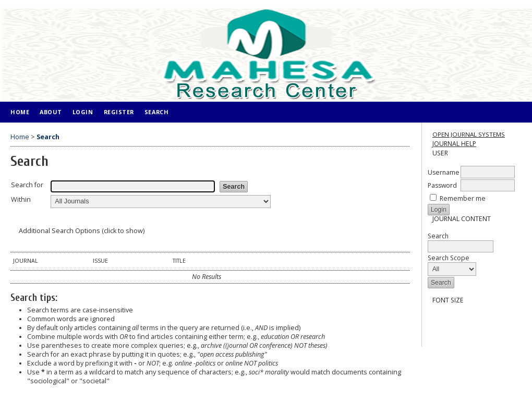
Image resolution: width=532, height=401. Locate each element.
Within (21, 199)
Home (20, 112)
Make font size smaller (437, 318)
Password (442, 185)
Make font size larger (470, 318)
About (51, 112)
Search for (27, 185)
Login (83, 112)
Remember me (463, 198)
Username (444, 172)
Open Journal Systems (469, 134)
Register (119, 112)
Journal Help (454, 144)
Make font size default (453, 318)
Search (461, 241)
